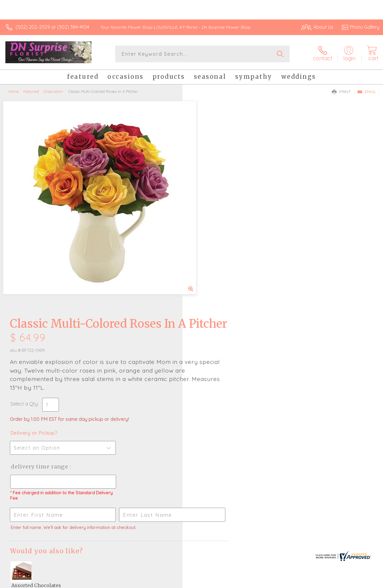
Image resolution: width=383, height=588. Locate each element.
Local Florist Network (321, 582)
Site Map (358, 582)
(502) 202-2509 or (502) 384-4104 (52, 27)
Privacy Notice (278, 582)
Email (367, 92)
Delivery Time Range (222, 261)
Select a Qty (206, 198)
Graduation (53, 91)
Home (14, 91)
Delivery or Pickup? (216, 227)
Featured (31, 91)
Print (341, 92)
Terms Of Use (243, 582)
